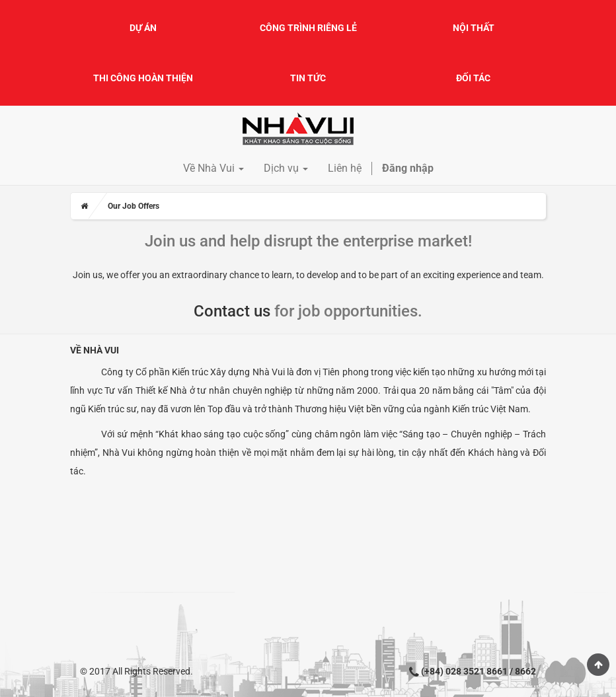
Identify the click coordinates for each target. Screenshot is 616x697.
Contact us (232, 311)
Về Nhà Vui (95, 350)
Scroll (598, 665)
